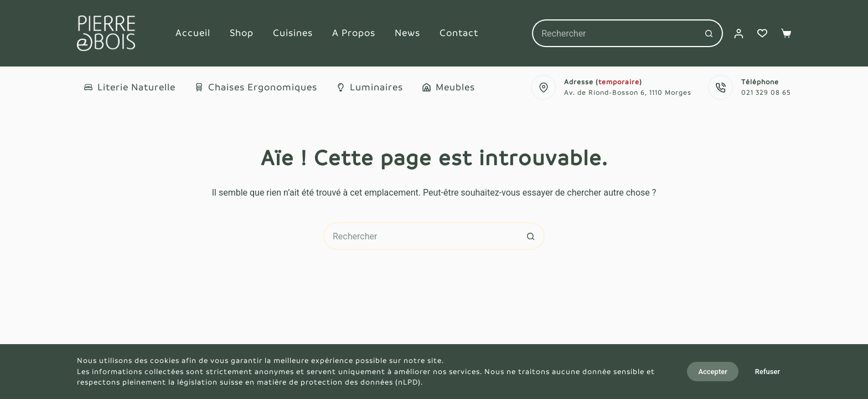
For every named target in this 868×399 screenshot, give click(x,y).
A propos (354, 33)
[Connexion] (739, 34)
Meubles (449, 87)
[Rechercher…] (614, 33)
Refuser (768, 372)
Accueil (193, 33)
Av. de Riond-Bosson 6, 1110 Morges (628, 93)
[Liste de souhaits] (762, 33)
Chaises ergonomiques (256, 87)
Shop (242, 33)
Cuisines (293, 33)
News (407, 33)
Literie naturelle (130, 87)
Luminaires (370, 87)
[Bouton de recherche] (709, 33)
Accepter (712, 372)
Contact (459, 33)
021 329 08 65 (766, 93)
